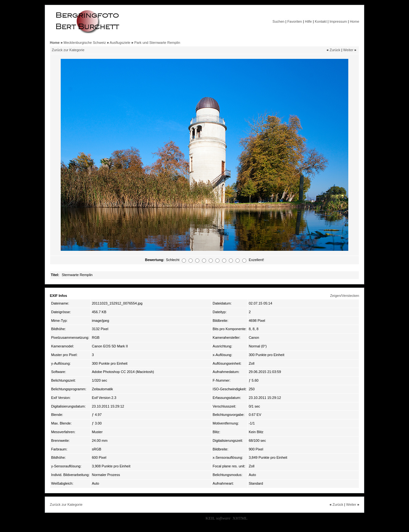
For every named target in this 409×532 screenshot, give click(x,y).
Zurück (335, 50)
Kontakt (321, 21)
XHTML (240, 518)
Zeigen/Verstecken (345, 296)
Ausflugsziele (120, 43)
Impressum (338, 21)
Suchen (278, 21)
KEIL (218, 518)
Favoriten (295, 21)
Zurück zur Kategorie (68, 50)
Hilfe (308, 21)
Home (355, 21)
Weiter (348, 50)
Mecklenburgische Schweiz (85, 43)
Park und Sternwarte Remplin (157, 43)
